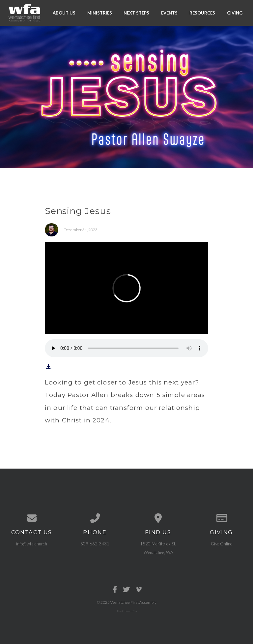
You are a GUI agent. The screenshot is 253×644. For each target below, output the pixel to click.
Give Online (222, 544)
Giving (235, 13)
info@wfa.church (32, 544)
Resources (202, 13)
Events (169, 13)
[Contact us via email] (32, 518)
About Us (64, 13)
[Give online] (221, 518)
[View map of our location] (158, 518)
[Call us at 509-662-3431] (95, 518)
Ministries (100, 13)
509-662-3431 (95, 544)
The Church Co (127, 611)
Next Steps (136, 13)
